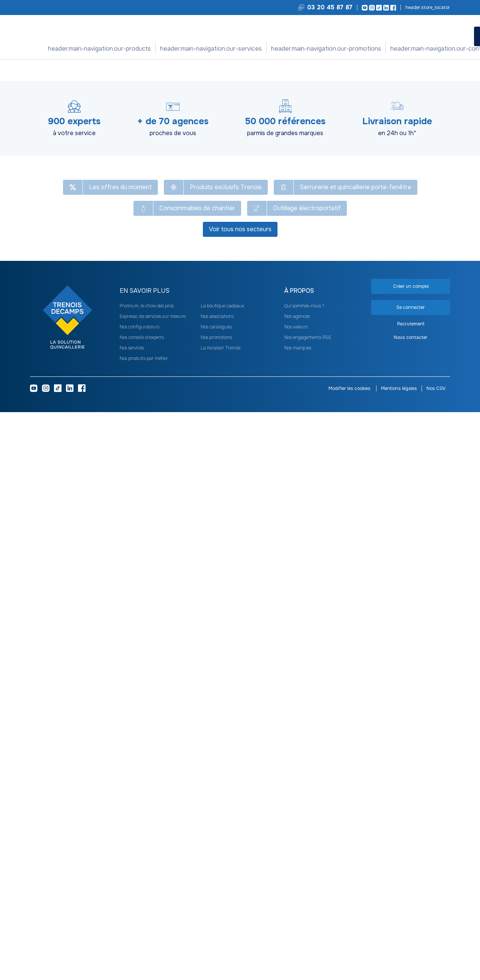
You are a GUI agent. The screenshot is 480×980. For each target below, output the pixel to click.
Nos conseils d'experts (142, 905)
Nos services (184, 49)
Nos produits (139, 49)
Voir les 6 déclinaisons (437, 616)
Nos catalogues (216, 895)
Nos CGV (436, 956)
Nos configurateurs (293, 49)
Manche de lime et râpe (290, 589)
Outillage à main (92, 70)
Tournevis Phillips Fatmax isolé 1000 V (366, 589)
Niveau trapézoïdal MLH (442, 589)
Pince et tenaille (184, 70)
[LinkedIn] (385, 8)
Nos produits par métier (144, 926)
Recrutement (411, 892)
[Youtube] (364, 8)
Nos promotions (234, 49)
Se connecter (385, 152)
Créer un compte (384, 170)
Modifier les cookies (350, 956)
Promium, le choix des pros (147, 874)
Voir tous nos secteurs (240, 797)
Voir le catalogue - (319, 88)
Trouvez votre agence (427, 8)
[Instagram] (371, 8)
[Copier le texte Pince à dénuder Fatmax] (178, 86)
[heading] (194, 859)
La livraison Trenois (220, 916)
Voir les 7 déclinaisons (59, 616)
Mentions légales (399, 956)
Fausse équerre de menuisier (215, 592)
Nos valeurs (296, 895)
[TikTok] (378, 8)
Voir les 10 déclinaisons (287, 616)
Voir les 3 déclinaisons (361, 616)
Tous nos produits (50, 70)
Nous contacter (411, 905)
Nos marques (298, 916)
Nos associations (217, 884)
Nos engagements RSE (308, 905)
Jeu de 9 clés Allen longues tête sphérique (139, 592)
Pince (156, 70)
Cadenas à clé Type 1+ (63, 589)
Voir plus (240, 468)
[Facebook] (392, 8)
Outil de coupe (129, 70)
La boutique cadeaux (222, 874)
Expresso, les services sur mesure (153, 884)
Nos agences (297, 884)
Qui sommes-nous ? (304, 874)
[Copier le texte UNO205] (67, 105)
